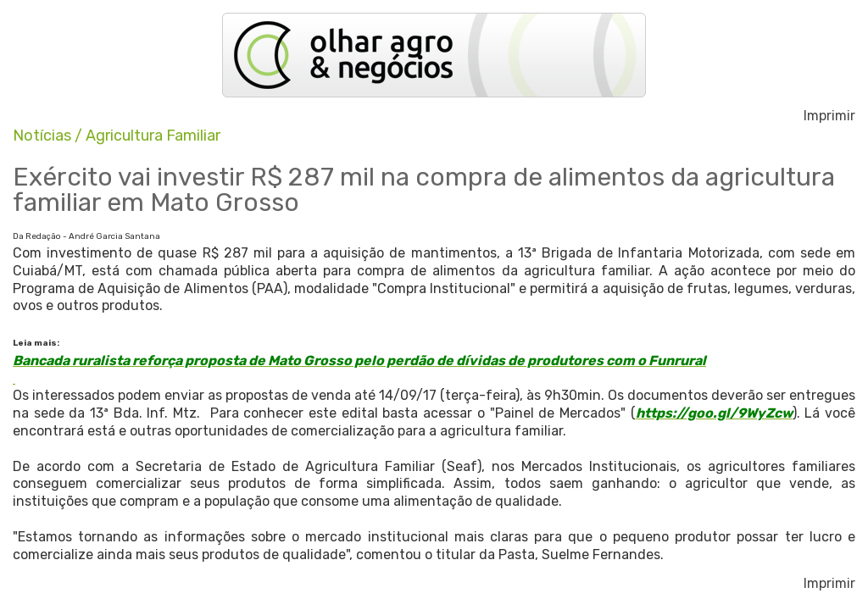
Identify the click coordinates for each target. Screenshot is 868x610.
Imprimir (829, 116)
